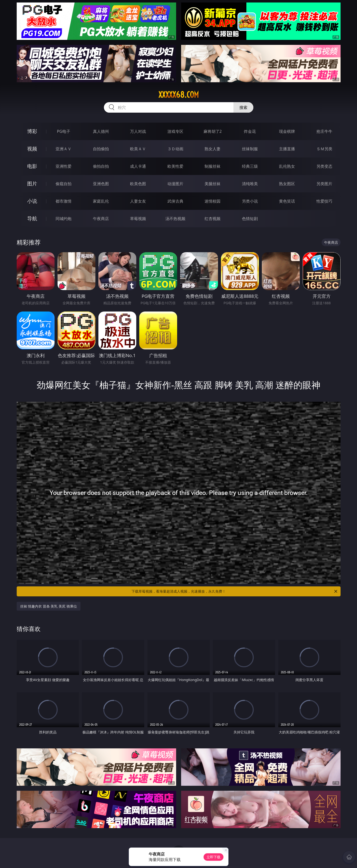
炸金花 (250, 131)
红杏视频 (213, 219)
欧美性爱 (175, 166)
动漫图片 (175, 184)
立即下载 (214, 857)
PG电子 (64, 131)
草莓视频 (138, 219)
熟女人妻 (213, 149)
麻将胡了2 (213, 131)
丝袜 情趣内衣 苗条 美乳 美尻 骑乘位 (49, 606)
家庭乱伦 (101, 201)
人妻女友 (138, 201)
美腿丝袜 (213, 184)
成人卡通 (138, 166)
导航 (32, 218)
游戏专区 (175, 131)
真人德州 (101, 131)
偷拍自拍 (101, 166)
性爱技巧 (324, 201)
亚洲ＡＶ (64, 149)
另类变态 (324, 166)
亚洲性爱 (64, 166)
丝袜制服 (250, 149)
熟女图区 (287, 184)
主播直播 (287, 149)
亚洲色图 (101, 184)
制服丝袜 (213, 166)
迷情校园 (213, 201)
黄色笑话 (287, 201)
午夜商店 (101, 219)
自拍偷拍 (101, 149)
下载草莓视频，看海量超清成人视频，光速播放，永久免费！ (235, 591)
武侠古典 (175, 201)
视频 (32, 149)
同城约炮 (64, 219)
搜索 (243, 107)
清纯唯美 (250, 184)
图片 (32, 184)
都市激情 (64, 201)
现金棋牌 (287, 131)
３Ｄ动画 (175, 149)
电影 (32, 166)
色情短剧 (250, 219)
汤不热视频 (175, 219)
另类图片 (324, 184)
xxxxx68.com (179, 95)
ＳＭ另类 (324, 149)
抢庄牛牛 (324, 131)
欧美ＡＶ (138, 149)
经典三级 (250, 166)
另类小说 (250, 201)
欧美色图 (138, 184)
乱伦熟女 (287, 166)
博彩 (32, 131)
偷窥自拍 (64, 184)
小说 (32, 201)
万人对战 (138, 131)
